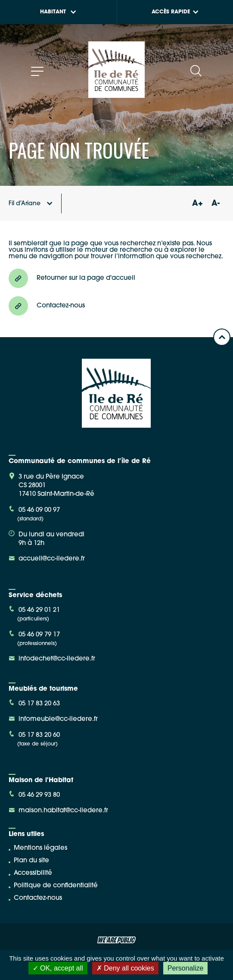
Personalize (186, 968)
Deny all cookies (125, 968)
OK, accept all (58, 968)
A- (216, 204)
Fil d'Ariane (31, 204)
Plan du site (31, 861)
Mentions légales (40, 848)
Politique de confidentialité (56, 886)
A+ (197, 204)
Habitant (58, 12)
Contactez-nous (38, 898)
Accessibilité (33, 873)
